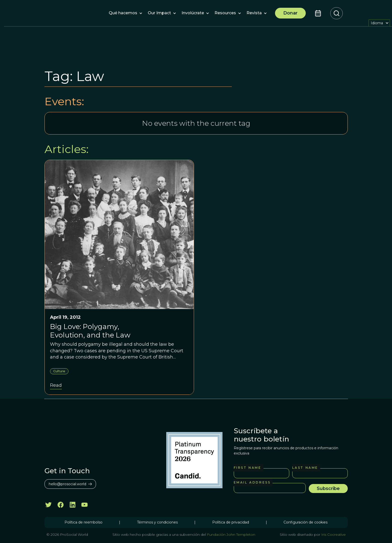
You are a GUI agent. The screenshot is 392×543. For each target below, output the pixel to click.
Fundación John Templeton (231, 534)
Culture (59, 371)
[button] (123, 13)
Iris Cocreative (333, 534)
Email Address (252, 482)
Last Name (305, 468)
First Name (248, 468)
